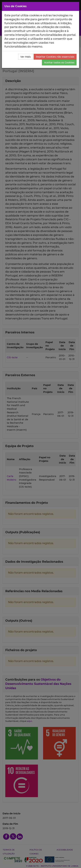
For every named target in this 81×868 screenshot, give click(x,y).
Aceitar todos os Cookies (59, 63)
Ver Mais (25, 57)
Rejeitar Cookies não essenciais (55, 57)
